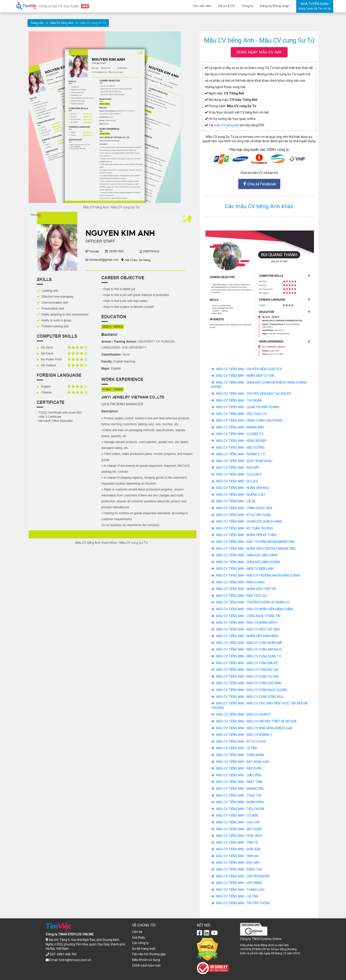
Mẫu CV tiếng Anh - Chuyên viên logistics (247, 369)
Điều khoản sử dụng (146, 960)
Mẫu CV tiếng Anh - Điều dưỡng (238, 448)
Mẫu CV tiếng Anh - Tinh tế (235, 843)
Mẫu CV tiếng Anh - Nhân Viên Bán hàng (245, 636)
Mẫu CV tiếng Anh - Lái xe (233, 501)
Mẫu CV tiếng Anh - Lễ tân (234, 748)
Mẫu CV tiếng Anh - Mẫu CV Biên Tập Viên (245, 629)
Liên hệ (137, 932)
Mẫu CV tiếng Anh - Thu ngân (237, 400)
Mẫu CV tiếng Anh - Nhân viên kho (240, 488)
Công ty (247, 6)
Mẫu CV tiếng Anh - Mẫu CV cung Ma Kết (245, 663)
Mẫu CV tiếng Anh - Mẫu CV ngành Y (242, 735)
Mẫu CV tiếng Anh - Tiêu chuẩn (238, 809)
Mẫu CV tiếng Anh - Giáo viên (236, 775)
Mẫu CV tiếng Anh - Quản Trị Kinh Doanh (245, 407)
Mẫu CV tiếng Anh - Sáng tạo (237, 869)
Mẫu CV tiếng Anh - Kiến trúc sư (239, 596)
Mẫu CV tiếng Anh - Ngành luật (238, 495)
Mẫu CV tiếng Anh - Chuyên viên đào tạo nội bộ (251, 394)
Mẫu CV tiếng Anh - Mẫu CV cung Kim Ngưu (247, 649)
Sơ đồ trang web (144, 949)
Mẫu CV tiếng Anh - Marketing (238, 789)
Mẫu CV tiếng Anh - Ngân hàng (238, 802)
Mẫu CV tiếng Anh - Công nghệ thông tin (246, 616)
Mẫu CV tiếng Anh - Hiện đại (235, 856)
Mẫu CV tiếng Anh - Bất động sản (240, 762)
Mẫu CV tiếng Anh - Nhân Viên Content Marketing (253, 549)
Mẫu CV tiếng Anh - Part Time (237, 782)
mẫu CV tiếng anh (227, 125)
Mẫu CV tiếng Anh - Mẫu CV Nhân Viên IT (245, 623)
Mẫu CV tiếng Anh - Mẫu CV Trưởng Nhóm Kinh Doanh (256, 575)
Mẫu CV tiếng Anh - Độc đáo (236, 863)
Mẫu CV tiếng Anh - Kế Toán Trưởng (242, 528)
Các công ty (140, 943)
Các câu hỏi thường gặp (149, 954)
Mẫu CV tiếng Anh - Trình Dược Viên (242, 508)
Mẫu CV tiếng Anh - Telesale (236, 474)
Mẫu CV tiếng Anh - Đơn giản (236, 849)
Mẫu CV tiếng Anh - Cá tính (235, 896)
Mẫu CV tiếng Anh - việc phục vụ (239, 414)
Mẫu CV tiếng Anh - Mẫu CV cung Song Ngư (247, 697)
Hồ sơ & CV (227, 6)
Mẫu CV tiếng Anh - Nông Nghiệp (239, 441)
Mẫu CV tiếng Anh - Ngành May (238, 427)
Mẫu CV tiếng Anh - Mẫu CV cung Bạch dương (249, 690)
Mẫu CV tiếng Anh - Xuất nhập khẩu (242, 461)
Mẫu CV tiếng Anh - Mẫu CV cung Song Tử (246, 656)
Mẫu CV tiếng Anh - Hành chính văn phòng (247, 420)
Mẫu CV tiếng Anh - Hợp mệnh (237, 883)
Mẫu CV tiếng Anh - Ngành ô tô (238, 454)
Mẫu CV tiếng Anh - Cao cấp (236, 822)
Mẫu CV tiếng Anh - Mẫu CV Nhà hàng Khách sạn (252, 728)
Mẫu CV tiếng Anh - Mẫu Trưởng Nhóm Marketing (253, 542)
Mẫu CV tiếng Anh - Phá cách (237, 836)
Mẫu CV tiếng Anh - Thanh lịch (238, 890)
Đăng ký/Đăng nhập (274, 6)
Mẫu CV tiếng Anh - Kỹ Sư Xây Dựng (241, 515)
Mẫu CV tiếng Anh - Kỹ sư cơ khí (238, 742)
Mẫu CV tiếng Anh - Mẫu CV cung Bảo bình (246, 683)
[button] (213, 293)
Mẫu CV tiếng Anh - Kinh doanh (238, 582)
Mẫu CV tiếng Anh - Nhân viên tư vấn (243, 376)
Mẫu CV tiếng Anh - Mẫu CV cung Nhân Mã (247, 643)
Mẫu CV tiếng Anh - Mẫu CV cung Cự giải (245, 676)
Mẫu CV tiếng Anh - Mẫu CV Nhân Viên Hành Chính (252, 609)
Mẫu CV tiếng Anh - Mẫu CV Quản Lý (241, 714)
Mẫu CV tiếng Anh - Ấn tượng (237, 829)
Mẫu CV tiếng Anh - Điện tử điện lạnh (243, 569)
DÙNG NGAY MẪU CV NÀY (259, 52)
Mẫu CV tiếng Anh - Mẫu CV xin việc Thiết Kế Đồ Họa (254, 721)
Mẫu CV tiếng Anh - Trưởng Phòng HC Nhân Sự (250, 602)
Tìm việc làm (202, 6)
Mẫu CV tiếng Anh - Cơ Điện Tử (237, 434)
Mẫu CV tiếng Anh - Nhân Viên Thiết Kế (244, 589)
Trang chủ (37, 23)
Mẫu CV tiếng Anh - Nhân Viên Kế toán (244, 535)
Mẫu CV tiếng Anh (62, 23)
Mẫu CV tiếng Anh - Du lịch (235, 481)
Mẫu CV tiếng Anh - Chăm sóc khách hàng (247, 522)
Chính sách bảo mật (146, 965)
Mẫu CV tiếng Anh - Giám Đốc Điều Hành (244, 555)
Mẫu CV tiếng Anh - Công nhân (238, 755)
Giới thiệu (139, 937)
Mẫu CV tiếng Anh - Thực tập (237, 795)
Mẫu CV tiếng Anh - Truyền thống (241, 903)
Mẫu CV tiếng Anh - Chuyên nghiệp (241, 876)
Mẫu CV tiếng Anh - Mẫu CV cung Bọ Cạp (245, 670)
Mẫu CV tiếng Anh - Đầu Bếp (235, 468)
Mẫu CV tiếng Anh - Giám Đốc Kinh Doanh (246, 562)
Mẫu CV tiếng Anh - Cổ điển (235, 815)
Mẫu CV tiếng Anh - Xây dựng (237, 768)
